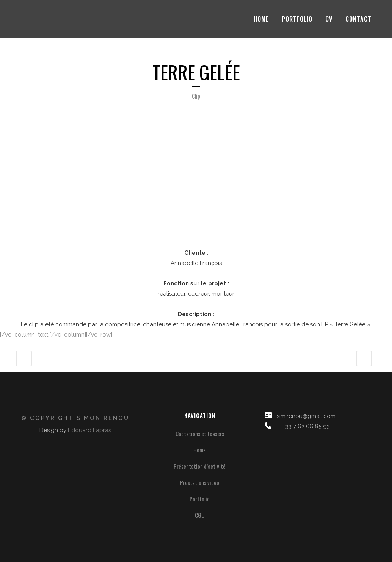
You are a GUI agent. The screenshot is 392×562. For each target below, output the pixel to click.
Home (200, 450)
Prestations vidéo (200, 482)
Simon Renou (103, 418)
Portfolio (200, 499)
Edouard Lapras (89, 430)
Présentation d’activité (200, 466)
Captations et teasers (200, 434)
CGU (200, 515)
